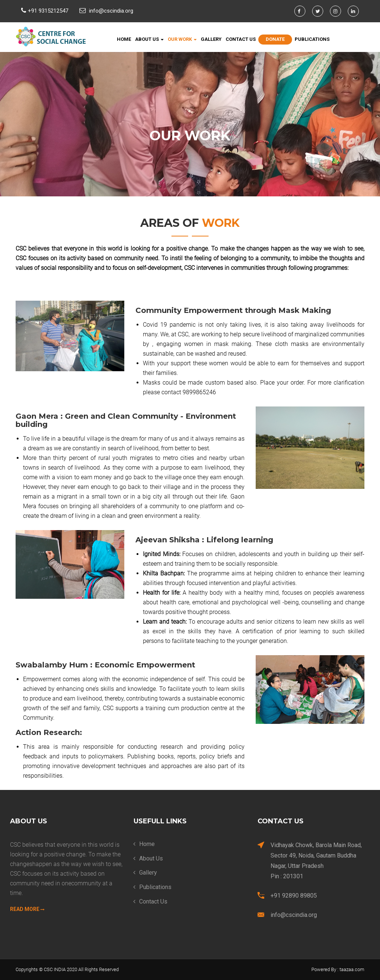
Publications (312, 39)
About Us (149, 39)
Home (124, 39)
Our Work (182, 39)
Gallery (211, 39)
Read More (27, 909)
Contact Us (241, 39)
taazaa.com (352, 969)
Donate (275, 39)
